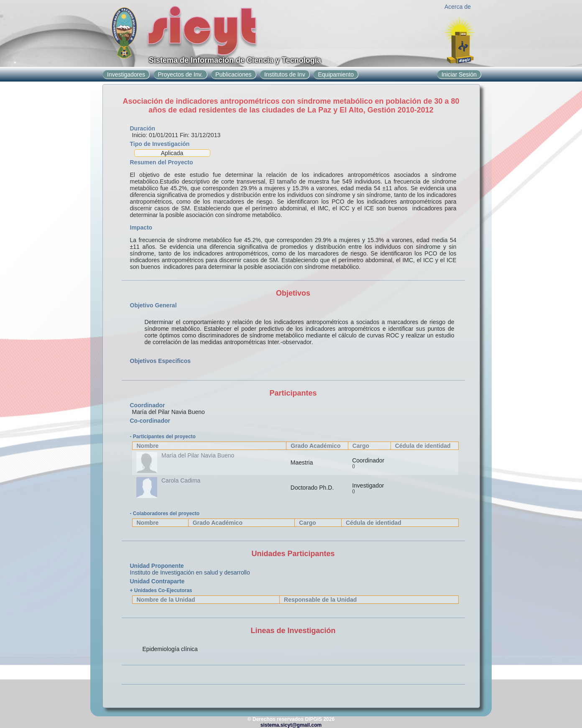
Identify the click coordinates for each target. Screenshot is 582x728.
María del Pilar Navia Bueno (198, 455)
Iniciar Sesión (459, 74)
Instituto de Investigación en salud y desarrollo (190, 572)
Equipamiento (336, 74)
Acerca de (458, 7)
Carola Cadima (181, 480)
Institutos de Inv (285, 74)
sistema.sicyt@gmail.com (291, 725)
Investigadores (126, 74)
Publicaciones (233, 74)
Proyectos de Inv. (180, 74)
